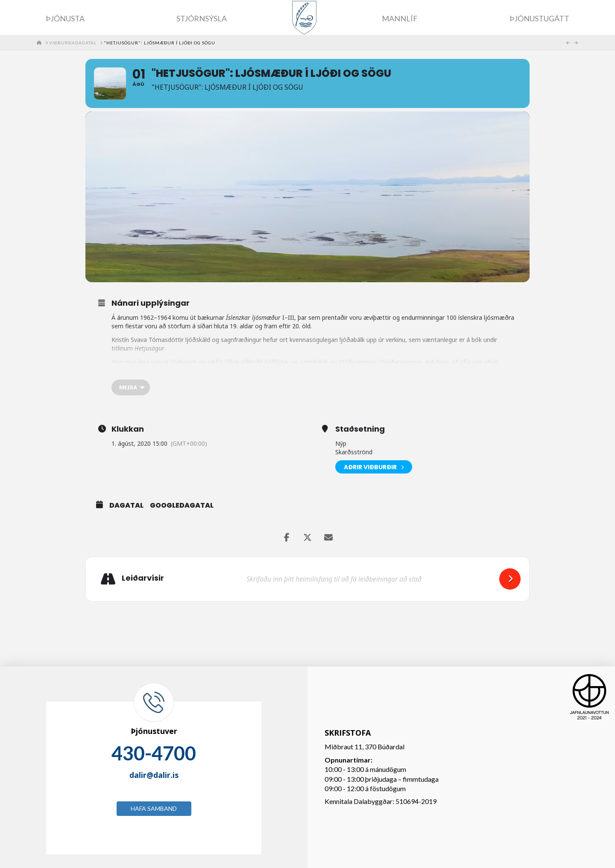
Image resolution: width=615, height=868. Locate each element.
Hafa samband (154, 808)
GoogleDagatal (182, 506)
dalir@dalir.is (154, 775)
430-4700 (154, 753)
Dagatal (126, 506)
